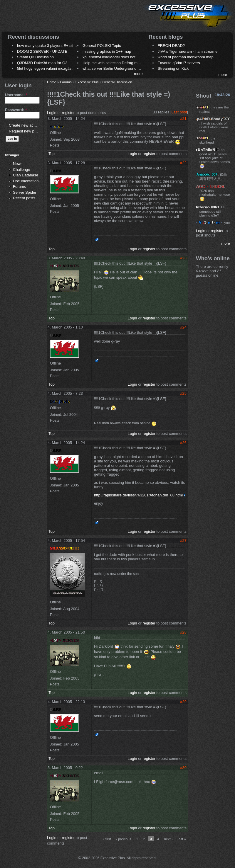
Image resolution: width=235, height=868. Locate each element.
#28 (183, 632)
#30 (183, 768)
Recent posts (24, 198)
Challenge (22, 170)
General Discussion (117, 82)
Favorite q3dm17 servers (179, 63)
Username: (16, 95)
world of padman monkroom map (186, 57)
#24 (183, 327)
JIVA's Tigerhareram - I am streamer (188, 51)
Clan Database (26, 175)
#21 (183, 119)
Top (52, 154)
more (138, 74)
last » (182, 839)
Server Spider (25, 192)
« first (107, 839)
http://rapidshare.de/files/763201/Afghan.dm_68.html (138, 495)
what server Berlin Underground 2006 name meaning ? (129, 68)
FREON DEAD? (171, 46)
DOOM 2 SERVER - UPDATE (42, 51)
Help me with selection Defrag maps (113, 63)
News (18, 164)
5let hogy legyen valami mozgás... (46, 68)
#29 (183, 702)
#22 (183, 163)
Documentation (26, 181)
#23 (183, 258)
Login (52, 113)
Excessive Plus (87, 82)
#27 (183, 541)
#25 (183, 393)
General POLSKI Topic (102, 46)
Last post (179, 112)
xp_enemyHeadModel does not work (114, 57)
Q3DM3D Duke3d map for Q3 (42, 63)
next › (168, 839)
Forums (19, 187)
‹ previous (124, 839)
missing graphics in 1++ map (107, 51)
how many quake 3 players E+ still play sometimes (60, 46)
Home (52, 82)
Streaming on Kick (173, 68)
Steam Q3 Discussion (35, 57)
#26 (183, 443)
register (68, 113)
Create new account (26, 125)
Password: (16, 110)
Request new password (29, 131)
